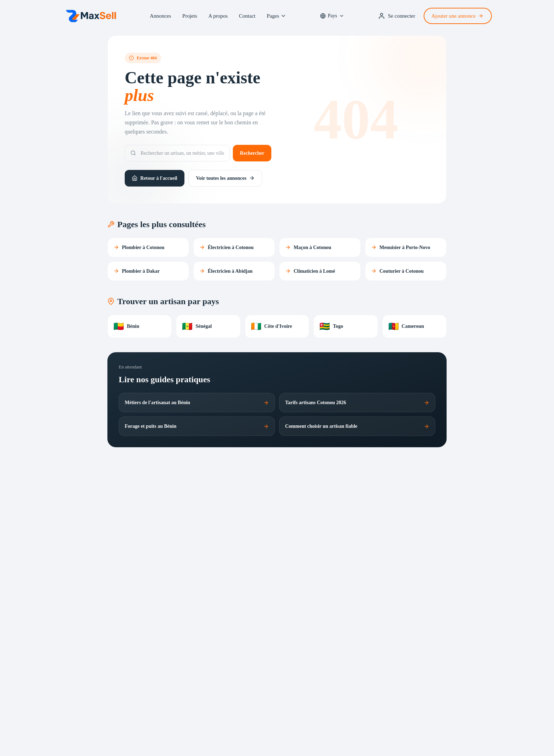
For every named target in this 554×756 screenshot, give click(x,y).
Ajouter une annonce (458, 16)
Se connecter (397, 16)
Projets (190, 16)
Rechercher (252, 153)
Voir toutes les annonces (226, 178)
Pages (276, 16)
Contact (247, 16)
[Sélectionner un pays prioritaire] (332, 16)
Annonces (160, 16)
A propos (218, 16)
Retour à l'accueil (155, 178)
